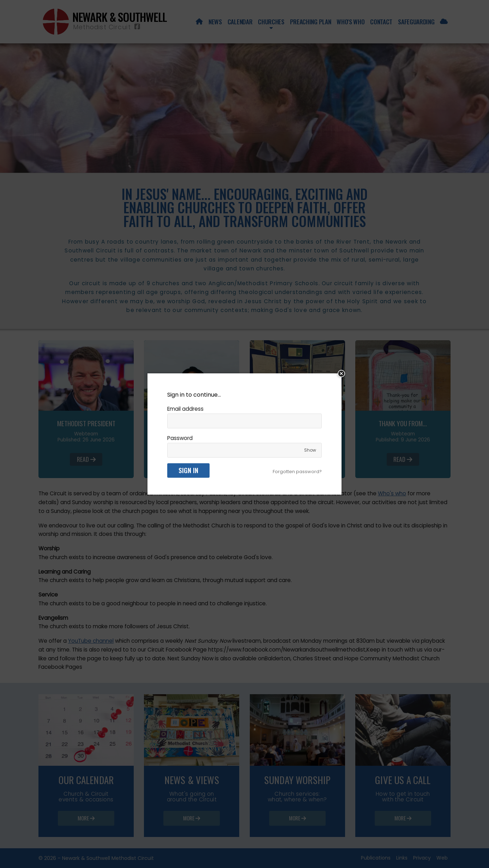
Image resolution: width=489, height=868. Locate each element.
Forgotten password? (297, 472)
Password (180, 438)
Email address (185, 409)
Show (310, 450)
